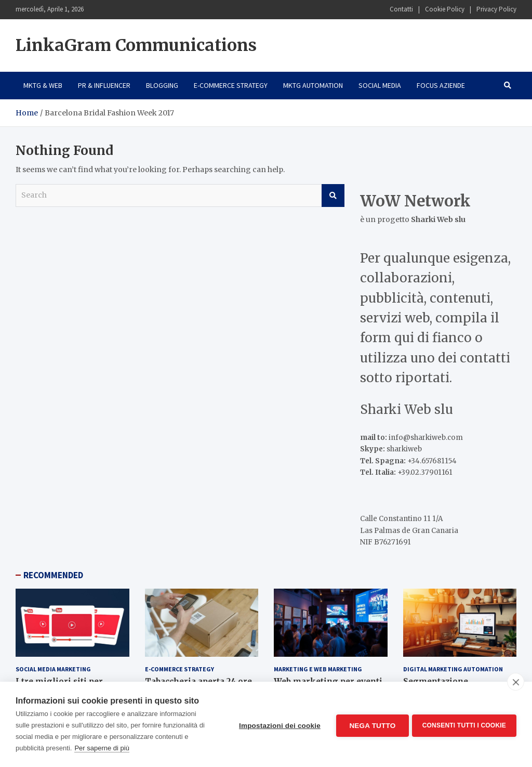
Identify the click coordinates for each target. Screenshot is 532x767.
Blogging (162, 85)
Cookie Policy (445, 9)
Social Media (380, 85)
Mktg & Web (43, 85)
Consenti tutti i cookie (464, 724)
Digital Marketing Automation (453, 669)
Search (333, 196)
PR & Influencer (104, 85)
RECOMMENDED (53, 575)
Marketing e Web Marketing (318, 669)
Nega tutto (370, 725)
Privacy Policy (496, 9)
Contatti (401, 9)
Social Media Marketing (53, 669)
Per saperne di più (102, 748)
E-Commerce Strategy (231, 85)
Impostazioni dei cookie (278, 725)
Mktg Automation (313, 85)
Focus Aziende (441, 85)
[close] (516, 682)
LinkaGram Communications (136, 45)
